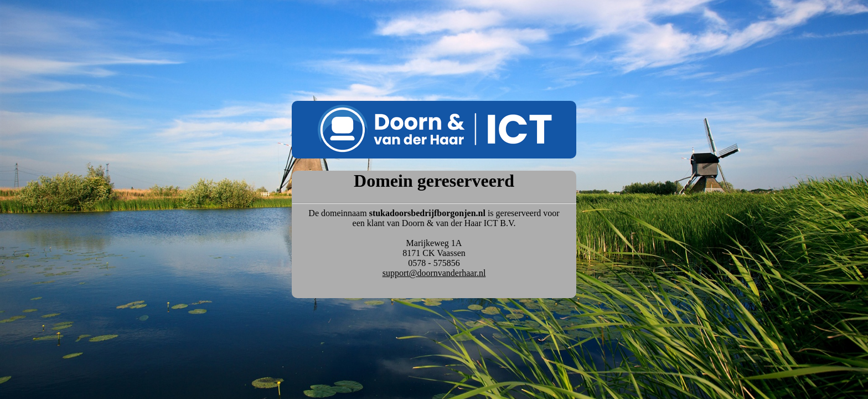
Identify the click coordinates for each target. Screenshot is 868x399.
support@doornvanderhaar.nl (434, 273)
